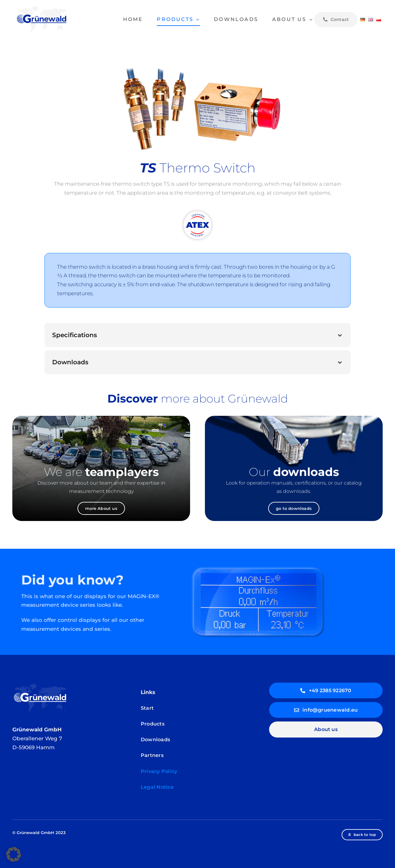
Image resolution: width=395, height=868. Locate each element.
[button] (197, 335)
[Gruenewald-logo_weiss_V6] (40, 685)
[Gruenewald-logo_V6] (42, 7)
